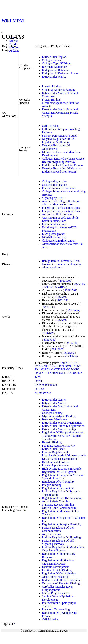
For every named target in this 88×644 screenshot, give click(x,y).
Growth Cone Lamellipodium (59, 508)
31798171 (48, 287)
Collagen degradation (54, 181)
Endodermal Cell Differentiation (61, 580)
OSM (38, 373)
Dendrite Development (55, 567)
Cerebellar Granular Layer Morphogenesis (57, 588)
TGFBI (68, 373)
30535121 (72, 343)
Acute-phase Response (55, 577)
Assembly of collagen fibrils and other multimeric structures (61, 203)
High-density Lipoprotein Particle (62, 469)
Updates (14, 51)
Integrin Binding (52, 86)
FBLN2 (76, 366)
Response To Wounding (56, 609)
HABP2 (45, 369)
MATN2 (55, 369)
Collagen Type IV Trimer (57, 63)
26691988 (65, 281)
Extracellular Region (54, 57)
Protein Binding (51, 100)
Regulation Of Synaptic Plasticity (62, 524)
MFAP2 (66, 369)
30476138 (63, 300)
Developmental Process (56, 462)
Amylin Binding (51, 534)
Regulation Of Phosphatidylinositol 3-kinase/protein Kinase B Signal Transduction (63, 436)
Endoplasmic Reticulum (56, 70)
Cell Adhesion (50, 126)
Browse (13, 41)
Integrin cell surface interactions (61, 208)
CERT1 (60, 366)
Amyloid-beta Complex (56, 501)
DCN (68, 366)
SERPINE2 (57, 373)
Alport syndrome (52, 267)
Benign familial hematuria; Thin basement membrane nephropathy (62, 263)
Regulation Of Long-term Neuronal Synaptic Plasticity (63, 477)
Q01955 (39, 389)
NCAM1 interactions (54, 237)
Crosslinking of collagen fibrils (60, 218)
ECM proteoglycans (54, 234)
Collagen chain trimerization (59, 240)
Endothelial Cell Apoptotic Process (62, 165)
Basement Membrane (54, 67)
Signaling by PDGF (53, 198)
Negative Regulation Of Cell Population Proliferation (59, 141)
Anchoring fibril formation (58, 214)
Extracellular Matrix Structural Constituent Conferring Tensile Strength (60, 113)
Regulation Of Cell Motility (58, 482)
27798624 (71, 356)
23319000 (58, 349)
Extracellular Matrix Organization (62, 423)
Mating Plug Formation (56, 593)
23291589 (70, 290)
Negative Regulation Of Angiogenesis (56, 147)
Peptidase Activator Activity (58, 446)
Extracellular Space (53, 449)
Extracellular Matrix (54, 77)
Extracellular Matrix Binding (59, 429)
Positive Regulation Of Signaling (61, 537)
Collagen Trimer (52, 60)
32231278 (69, 353)
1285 (38, 377)
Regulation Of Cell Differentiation (62, 498)
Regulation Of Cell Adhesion (59, 573)
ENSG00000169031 (47, 385)
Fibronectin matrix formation (59, 188)
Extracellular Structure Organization (63, 426)
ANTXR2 (65, 363)
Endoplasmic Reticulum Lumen (61, 73)
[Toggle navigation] (3, 32)
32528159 (60, 287)
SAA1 (45, 373)
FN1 (37, 369)
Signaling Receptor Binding (58, 505)
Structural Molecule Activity (59, 90)
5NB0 (38, 393)
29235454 (74, 310)
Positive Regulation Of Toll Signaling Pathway (58, 542)
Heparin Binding (52, 442)
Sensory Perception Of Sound (59, 136)
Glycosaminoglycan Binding (59, 416)
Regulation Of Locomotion (58, 488)
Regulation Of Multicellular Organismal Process (58, 562)
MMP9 (75, 369)
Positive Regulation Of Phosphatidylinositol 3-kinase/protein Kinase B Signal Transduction (64, 455)
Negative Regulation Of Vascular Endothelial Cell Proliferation (61, 170)
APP (74, 363)
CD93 (51, 366)
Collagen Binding (52, 413)
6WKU (47, 393)
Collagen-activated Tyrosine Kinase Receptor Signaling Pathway (63, 160)
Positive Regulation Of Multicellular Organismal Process (63, 549)
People (13, 44)
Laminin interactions (54, 221)
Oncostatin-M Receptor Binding (61, 583)
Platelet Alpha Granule (55, 465)
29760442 (80, 284)
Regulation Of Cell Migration (59, 472)
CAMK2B (41, 366)
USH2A (78, 373)
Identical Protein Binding (57, 570)
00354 (38, 381)
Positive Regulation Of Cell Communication (58, 529)
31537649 (60, 297)
